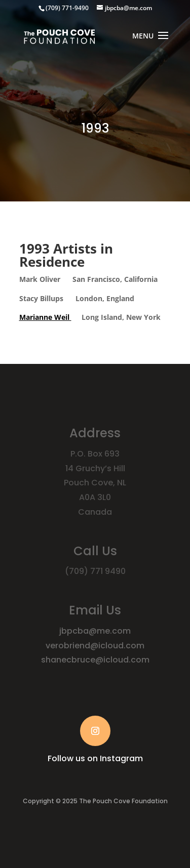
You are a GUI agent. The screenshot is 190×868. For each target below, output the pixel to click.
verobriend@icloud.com (95, 646)
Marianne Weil (45, 317)
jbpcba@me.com (95, 631)
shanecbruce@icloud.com (95, 660)
